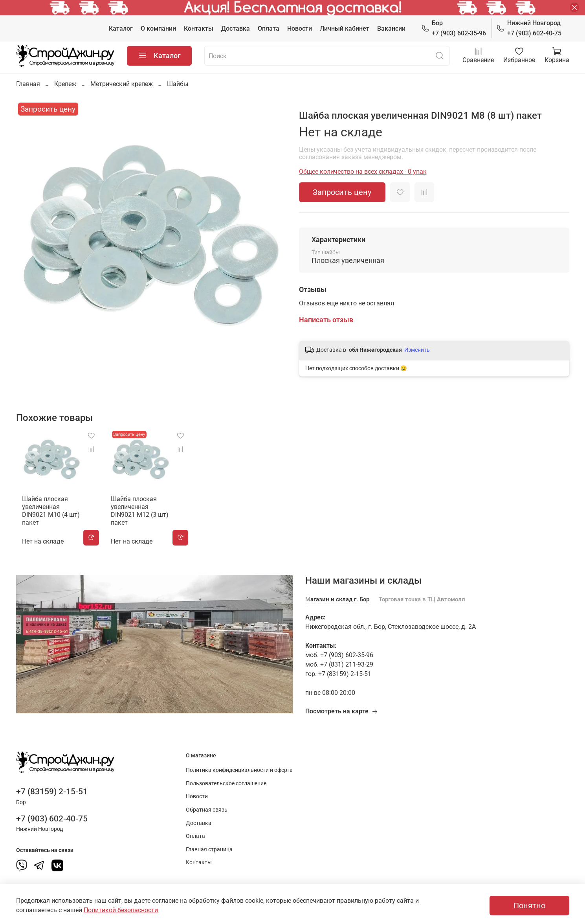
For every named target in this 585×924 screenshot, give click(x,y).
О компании (158, 28)
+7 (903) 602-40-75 (529, 28)
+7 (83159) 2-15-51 (52, 790)
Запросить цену (342, 192)
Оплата (269, 28)
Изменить (417, 350)
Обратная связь (207, 808)
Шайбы (178, 84)
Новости (300, 28)
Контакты (199, 28)
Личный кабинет (345, 28)
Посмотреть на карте (342, 709)
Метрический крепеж (122, 84)
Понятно (529, 906)
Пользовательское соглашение (226, 782)
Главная (28, 84)
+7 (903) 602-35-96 (454, 28)
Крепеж (65, 84)
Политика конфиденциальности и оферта (239, 768)
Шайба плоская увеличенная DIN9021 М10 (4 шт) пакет (48, 512)
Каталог (121, 28)
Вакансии (391, 28)
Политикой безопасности (121, 910)
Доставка (236, 28)
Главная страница (209, 848)
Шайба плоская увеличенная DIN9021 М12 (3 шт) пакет (142, 512)
